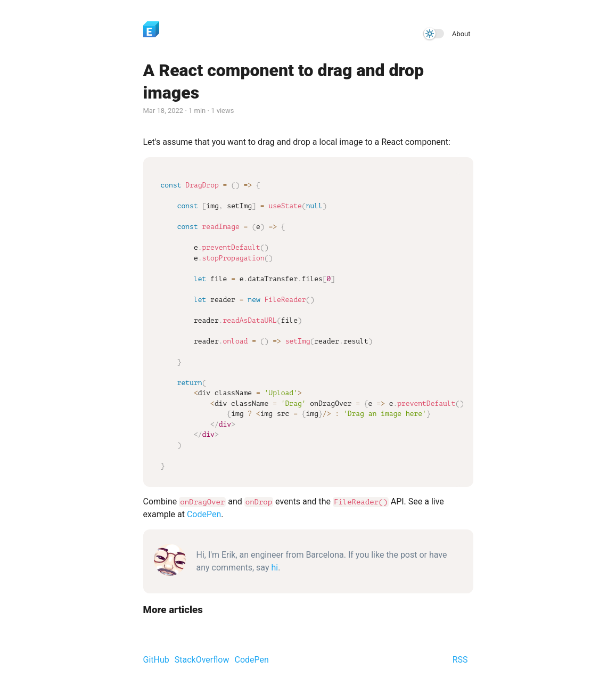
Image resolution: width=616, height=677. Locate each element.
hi (274, 568)
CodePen (204, 514)
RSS (460, 660)
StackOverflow (202, 660)
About (461, 34)
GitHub (156, 660)
